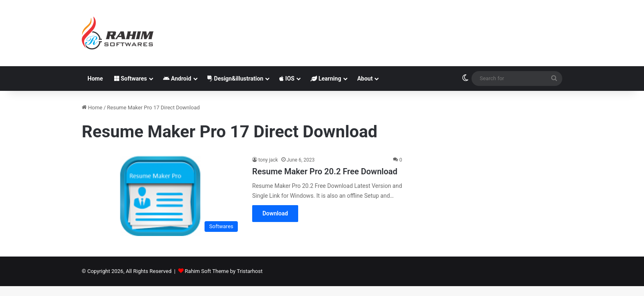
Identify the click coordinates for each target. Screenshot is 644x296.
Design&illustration (236, 79)
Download (275, 213)
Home (95, 79)
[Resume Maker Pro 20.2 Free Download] (162, 196)
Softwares (130, 79)
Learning (326, 79)
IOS (287, 79)
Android (177, 79)
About (365, 79)
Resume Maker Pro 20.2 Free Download (325, 171)
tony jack (268, 160)
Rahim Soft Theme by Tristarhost (224, 271)
